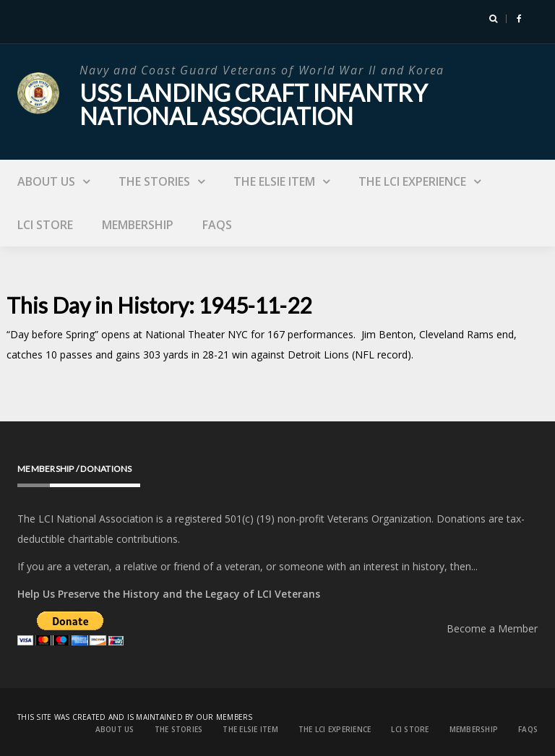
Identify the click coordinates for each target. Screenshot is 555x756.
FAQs (217, 225)
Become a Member (492, 628)
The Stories (154, 181)
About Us (46, 181)
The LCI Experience (412, 181)
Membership (138, 225)
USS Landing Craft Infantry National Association (253, 104)
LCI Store (45, 225)
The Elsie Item (274, 181)
